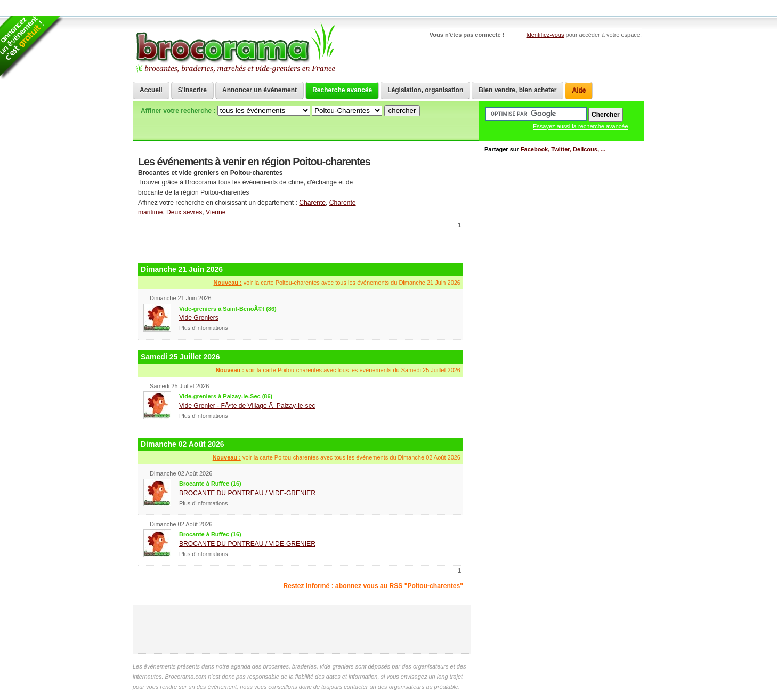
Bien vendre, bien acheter (517, 90)
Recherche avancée (342, 90)
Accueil (151, 90)
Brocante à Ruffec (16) (210, 484)
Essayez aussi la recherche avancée (581, 126)
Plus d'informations (204, 328)
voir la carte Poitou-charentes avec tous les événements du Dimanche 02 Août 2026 (337, 457)
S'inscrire (192, 90)
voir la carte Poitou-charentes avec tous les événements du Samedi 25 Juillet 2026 (338, 370)
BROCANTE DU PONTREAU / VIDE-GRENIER (247, 493)
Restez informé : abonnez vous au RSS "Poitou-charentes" (373, 586)
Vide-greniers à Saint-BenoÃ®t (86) (228, 309)
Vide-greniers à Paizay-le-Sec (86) (226, 396)
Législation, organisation (425, 90)
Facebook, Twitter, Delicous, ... (563, 149)
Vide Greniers (199, 318)
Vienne (216, 212)
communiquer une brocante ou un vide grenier (418, 178)
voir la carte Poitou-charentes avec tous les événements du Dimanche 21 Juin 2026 (337, 283)
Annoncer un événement (260, 90)
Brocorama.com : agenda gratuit (235, 48)
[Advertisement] (301, 248)
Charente (312, 203)
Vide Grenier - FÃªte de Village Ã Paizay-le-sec (247, 406)
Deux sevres (184, 212)
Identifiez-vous (545, 35)
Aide (579, 90)
